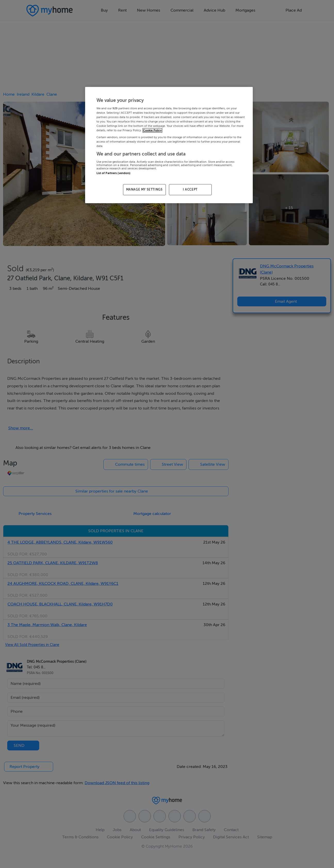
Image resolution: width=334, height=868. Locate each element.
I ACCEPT (190, 190)
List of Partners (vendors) (113, 173)
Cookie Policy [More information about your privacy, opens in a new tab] (152, 130)
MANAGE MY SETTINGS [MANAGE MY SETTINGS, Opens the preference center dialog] (144, 190)
